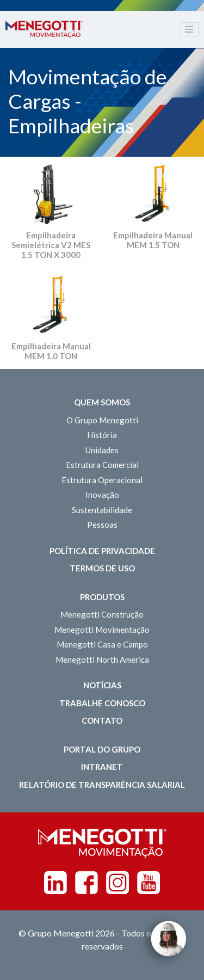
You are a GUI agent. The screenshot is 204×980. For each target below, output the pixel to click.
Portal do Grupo (102, 749)
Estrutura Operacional (102, 480)
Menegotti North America (102, 660)
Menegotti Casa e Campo (102, 644)
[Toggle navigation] (189, 29)
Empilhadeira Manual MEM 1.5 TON (153, 240)
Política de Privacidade (102, 551)
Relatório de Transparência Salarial (102, 785)
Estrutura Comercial (102, 465)
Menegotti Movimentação (102, 630)
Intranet (102, 767)
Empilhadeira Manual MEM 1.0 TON (51, 351)
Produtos (102, 597)
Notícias (102, 685)
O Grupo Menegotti (102, 420)
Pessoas (102, 525)
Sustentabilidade (102, 510)
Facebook (86, 883)
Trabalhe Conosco (102, 703)
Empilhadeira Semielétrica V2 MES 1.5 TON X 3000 (51, 245)
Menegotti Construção (102, 614)
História (102, 435)
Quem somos (102, 402)
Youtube (149, 883)
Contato (102, 720)
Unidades (102, 450)
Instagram (118, 883)
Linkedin (55, 883)
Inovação (102, 495)
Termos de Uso (102, 568)
